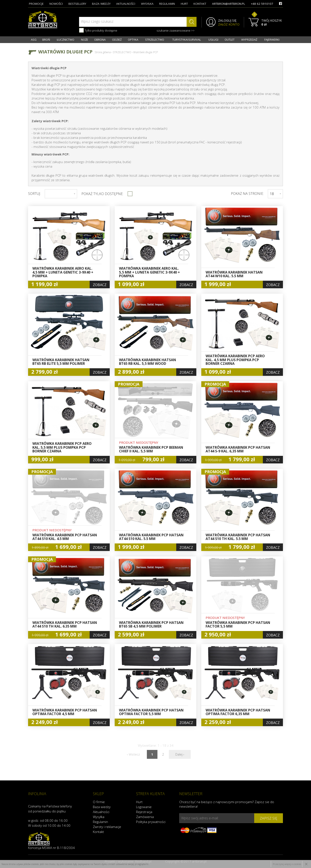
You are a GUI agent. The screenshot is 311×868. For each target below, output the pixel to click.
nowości (56, 4)
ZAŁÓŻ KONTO (229, 24)
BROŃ (46, 40)
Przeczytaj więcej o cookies (287, 864)
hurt (184, 4)
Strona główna (103, 52)
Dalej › (180, 754)
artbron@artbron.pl (229, 4)
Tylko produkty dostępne (98, 30)
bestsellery (77, 4)
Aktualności (101, 812)
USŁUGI (213, 40)
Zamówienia (145, 817)
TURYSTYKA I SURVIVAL (187, 40)
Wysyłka (99, 817)
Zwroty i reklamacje (107, 827)
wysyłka (147, 4)
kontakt (200, 4)
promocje (36, 4)
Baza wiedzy (102, 807)
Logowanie (144, 807)
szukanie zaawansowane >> (176, 30)
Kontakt (98, 832)
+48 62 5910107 (262, 4)
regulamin (167, 4)
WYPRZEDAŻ (249, 40)
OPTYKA (133, 40)
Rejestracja (144, 812)
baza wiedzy (101, 4)
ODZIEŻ (117, 40)
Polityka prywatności (151, 822)
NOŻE (85, 40)
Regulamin (100, 822)
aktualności (126, 4)
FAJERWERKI (272, 40)
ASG (34, 40)
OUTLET (230, 40)
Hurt (139, 802)
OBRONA (100, 40)
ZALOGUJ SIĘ (227, 21)
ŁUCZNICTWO (66, 40)
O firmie (99, 802)
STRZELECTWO (155, 40)
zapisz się (269, 818)
